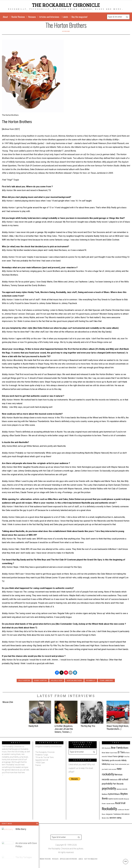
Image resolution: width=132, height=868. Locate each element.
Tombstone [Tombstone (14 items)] (117, 814)
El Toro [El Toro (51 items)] (121, 752)
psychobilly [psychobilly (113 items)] (109, 789)
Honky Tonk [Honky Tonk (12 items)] (114, 764)
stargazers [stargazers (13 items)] (109, 814)
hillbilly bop (57, 680)
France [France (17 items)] (115, 756)
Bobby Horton (40, 680)
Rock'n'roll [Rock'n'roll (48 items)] (120, 803)
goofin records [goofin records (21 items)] (115, 760)
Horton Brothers (74, 680)
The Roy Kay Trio (88, 726)
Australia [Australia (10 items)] (108, 748)
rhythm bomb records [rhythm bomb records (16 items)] (116, 799)
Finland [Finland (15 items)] (110, 756)
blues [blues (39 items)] (126, 748)
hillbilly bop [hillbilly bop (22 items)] (106, 764)
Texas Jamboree (106, 680)
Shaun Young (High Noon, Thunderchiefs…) (118, 728)
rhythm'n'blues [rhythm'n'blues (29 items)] (114, 794)
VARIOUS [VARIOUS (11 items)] (127, 814)
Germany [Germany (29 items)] (106, 760)
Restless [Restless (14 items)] (105, 794)
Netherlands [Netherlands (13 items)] (114, 780)
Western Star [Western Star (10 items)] (105, 818)
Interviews (66, 31)
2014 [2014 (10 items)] (103, 748)
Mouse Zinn (8, 702)
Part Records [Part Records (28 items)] (118, 784)
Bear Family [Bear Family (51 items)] (117, 748)
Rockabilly (91, 680)
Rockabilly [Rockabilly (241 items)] (109, 809)
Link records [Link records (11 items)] (112, 769)
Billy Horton (24, 680)
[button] (127, 17)
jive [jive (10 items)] (103, 769)
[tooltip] (57, 673)
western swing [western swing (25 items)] (115, 818)
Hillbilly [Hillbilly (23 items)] (124, 760)
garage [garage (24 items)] (121, 756)
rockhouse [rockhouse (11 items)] (121, 810)
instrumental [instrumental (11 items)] (122, 764)
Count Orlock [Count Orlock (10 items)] (114, 753)
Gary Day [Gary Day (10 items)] (127, 757)
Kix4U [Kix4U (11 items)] (106, 769)
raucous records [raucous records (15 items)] (122, 789)
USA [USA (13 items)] (122, 814)
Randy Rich (33, 726)
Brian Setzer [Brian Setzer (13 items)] (106, 753)
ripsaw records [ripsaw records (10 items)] (110, 804)
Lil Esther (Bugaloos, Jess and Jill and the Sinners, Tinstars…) (64, 729)
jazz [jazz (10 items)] (128, 764)
